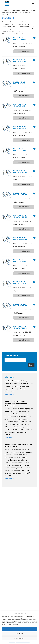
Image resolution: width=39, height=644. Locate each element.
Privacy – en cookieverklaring (23, 642)
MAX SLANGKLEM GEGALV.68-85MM (20, 305)
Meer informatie (24, 51)
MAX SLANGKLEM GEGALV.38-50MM (20, 216)
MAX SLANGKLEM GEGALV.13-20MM (20, 83)
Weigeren (20, 634)
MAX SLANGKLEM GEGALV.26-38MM (20, 172)
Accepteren (19, 629)
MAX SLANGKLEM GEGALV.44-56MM (20, 238)
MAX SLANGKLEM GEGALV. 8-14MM (20, 39)
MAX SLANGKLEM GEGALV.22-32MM (20, 150)
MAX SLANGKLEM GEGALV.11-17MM (20, 61)
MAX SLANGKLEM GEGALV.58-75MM (20, 283)
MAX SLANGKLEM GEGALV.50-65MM (20, 261)
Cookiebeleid (12, 642)
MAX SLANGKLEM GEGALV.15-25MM (20, 105)
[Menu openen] (33, 3)
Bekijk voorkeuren (20, 638)
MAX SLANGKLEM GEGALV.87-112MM (20, 327)
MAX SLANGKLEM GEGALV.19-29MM (20, 127)
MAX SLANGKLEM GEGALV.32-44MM (20, 194)
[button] (36, 613)
